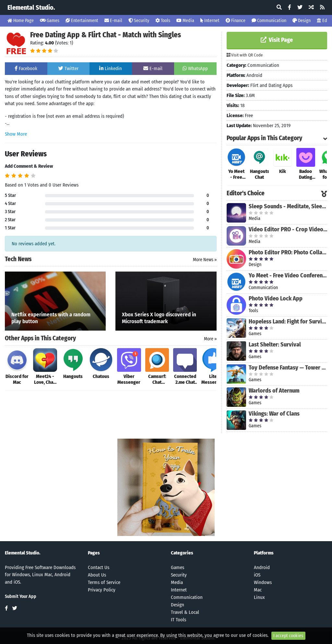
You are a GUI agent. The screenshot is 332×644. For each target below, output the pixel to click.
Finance (236, 21)
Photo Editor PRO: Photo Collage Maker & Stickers (288, 252)
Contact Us (99, 567)
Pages (94, 553)
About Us (97, 575)
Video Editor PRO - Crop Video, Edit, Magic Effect (288, 229)
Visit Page (277, 40)
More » (210, 339)
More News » (205, 260)
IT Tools (178, 620)
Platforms (264, 553)
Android (262, 567)
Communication (269, 21)
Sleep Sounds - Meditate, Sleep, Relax (288, 206)
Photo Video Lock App (276, 298)
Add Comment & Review (29, 166)
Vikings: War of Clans (274, 414)
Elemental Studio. (31, 7)
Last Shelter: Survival (275, 345)
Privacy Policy (102, 590)
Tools (163, 21)
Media (185, 21)
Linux (259, 597)
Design (302, 21)
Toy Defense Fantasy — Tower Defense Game (288, 368)
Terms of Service (104, 582)
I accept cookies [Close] (288, 636)
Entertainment (82, 21)
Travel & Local (185, 612)
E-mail (113, 21)
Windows (263, 582)
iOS (257, 575)
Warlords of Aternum (274, 391)
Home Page (21, 21)
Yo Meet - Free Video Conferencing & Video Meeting (288, 275)
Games (50, 21)
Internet (210, 21)
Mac (258, 590)
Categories (182, 553)
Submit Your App (21, 596)
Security (139, 21)
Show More (16, 134)
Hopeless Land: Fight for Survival (288, 322)
